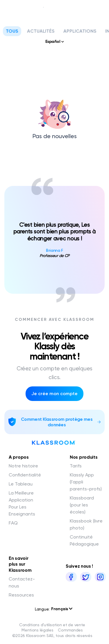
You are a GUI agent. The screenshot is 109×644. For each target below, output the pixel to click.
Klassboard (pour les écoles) (82, 505)
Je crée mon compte (54, 394)
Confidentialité (25, 475)
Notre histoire (23, 466)
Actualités (41, 31)
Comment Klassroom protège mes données (57, 422)
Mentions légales (37, 630)
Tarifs (76, 466)
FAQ (13, 523)
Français (62, 609)
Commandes (70, 630)
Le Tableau (21, 484)
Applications (80, 31)
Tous (12, 31)
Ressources (21, 595)
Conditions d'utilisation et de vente (52, 625)
